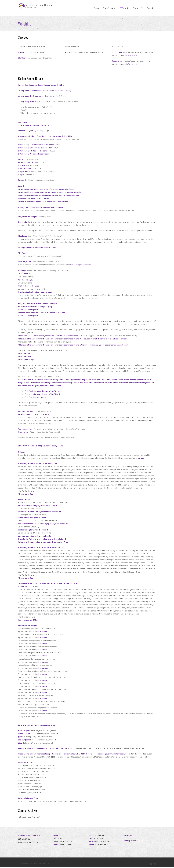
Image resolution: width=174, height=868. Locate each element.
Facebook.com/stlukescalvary (60, 92)
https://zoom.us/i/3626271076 (56, 97)
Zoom (44, 92)
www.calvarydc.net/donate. (81, 266)
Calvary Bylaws (130, 842)
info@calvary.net (131, 57)
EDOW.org (128, 836)
